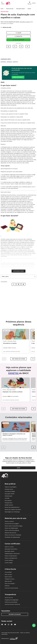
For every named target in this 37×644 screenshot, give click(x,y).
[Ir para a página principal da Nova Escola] (8, 5)
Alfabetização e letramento (12, 554)
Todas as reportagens (11, 487)
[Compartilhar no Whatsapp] (15, 46)
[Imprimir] (9, 46)
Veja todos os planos (25, 22)
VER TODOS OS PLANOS (18, 409)
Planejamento (8, 503)
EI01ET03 (15, 62)
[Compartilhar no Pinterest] (28, 46)
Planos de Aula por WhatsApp (13, 535)
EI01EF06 (12, 400)
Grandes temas (9, 489)
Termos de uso (9, 598)
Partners (7, 586)
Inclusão (7, 498)
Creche (29, 9)
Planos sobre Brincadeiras (12, 530)
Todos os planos (9, 521)
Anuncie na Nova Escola (11, 588)
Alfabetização (8, 496)
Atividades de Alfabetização (12, 537)
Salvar (19, 33)
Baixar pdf (19, 36)
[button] (33, 359)
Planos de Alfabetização (11, 528)
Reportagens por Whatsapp (12, 512)
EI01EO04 (9, 62)
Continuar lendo (19, 271)
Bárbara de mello (7, 27)
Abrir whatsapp (18, 77)
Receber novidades (15, 614)
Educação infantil (9, 494)
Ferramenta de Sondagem (12, 524)
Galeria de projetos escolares (13, 510)
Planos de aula (10, 9)
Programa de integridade (11, 600)
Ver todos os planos (18, 359)
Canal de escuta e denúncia (12, 604)
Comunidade (8, 572)
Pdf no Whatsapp (19, 40)
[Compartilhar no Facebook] (21, 46)
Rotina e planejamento (11, 558)
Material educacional (10, 533)
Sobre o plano (5, 276)
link (16, 111)
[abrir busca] (30, 3)
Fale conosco (8, 574)
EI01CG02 (18, 351)
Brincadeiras (8, 501)
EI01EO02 (8, 351)
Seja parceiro (8, 581)
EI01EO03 (3, 62)
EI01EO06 (13, 351)
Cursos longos (9, 563)
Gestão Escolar (9, 505)
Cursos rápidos (9, 560)
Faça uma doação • (10, 583)
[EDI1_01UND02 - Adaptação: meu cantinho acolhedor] (16, 383)
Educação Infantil (20, 9)
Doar (18, 468)
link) (34, 123)
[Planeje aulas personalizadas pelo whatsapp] (34, 625)
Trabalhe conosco (10, 579)
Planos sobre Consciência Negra (13, 526)
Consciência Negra (10, 491)
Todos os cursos (9, 547)
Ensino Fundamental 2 (11, 556)
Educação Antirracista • (11, 549)
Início (2, 9)
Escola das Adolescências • (12, 507)
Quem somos (8, 577)
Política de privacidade (11, 602)
